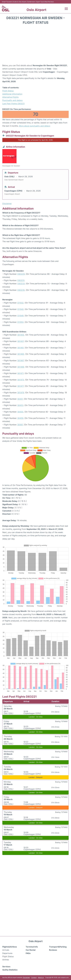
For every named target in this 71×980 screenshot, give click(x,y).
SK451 (20, 399)
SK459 (20, 418)
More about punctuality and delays (35, 126)
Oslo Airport (36, 10)
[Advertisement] (35, 45)
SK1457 (21, 341)
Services (6, 967)
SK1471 (21, 373)
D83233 (21, 284)
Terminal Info (32, 947)
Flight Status (8, 91)
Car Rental (31, 950)
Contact (34, 977)
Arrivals (6, 950)
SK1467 (21, 360)
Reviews (53, 950)
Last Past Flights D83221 (14, 104)
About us (41, 977)
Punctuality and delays (12, 100)
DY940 (21, 309)
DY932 (21, 303)
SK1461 (21, 348)
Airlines (6, 960)
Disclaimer (26, 977)
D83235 (21, 290)
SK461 (20, 425)
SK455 (20, 412)
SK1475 (21, 380)
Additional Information (12, 94)
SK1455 (21, 335)
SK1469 (21, 367)
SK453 (20, 405)
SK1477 (21, 386)
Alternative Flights (10, 97)
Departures (7, 953)
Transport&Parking (58, 947)
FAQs (28, 953)
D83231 (21, 280)
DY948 (21, 316)
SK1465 (21, 354)
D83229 (21, 274)
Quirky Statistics (10, 970)
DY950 (21, 322)
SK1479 (21, 393)
